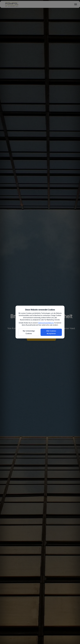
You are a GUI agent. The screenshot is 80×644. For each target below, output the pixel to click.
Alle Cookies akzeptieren (51, 332)
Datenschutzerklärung (46, 323)
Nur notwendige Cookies (29, 332)
